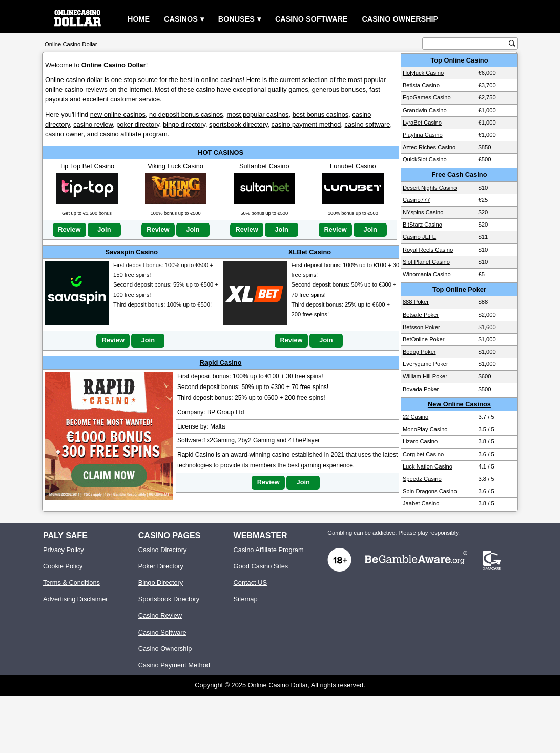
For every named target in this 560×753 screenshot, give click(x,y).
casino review (93, 124)
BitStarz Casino (422, 225)
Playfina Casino (423, 135)
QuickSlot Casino (425, 159)
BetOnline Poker (423, 339)
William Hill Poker (425, 376)
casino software (368, 124)
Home (139, 19)
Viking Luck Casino (175, 166)
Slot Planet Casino (426, 262)
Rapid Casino (221, 363)
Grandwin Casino (425, 110)
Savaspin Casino (132, 252)
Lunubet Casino (353, 166)
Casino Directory (163, 550)
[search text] (467, 44)
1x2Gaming (219, 440)
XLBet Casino (310, 252)
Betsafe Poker (421, 315)
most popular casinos (258, 115)
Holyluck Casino (423, 73)
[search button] (512, 43)
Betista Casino (421, 85)
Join (104, 229)
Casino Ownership (400, 19)
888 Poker (416, 302)
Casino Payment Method (174, 665)
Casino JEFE (419, 237)
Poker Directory (161, 566)
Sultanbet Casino (264, 166)
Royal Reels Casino (428, 250)
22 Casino (416, 417)
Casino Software (312, 19)
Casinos (181, 19)
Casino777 (417, 200)
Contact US (250, 583)
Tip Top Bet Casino (87, 166)
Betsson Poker (421, 327)
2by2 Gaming (256, 440)
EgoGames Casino (427, 97)
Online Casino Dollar (278, 685)
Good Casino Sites (261, 566)
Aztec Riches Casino (429, 147)
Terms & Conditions (71, 583)
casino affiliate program (134, 134)
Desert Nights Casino (430, 188)
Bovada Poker (421, 389)
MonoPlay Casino (425, 429)
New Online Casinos (459, 404)
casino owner (64, 134)
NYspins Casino (423, 212)
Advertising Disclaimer (76, 599)
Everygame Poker (426, 364)
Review (69, 229)
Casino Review (160, 615)
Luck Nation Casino (428, 466)
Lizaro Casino (420, 441)
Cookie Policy (63, 566)
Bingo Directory (161, 583)
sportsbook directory (238, 124)
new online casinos (118, 115)
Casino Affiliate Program (269, 550)
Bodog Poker (419, 352)
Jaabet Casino (421, 503)
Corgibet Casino (423, 454)
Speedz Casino (422, 479)
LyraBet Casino (422, 123)
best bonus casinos (321, 115)
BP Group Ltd (226, 412)
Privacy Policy (64, 550)
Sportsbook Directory (169, 599)
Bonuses (236, 19)
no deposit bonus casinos (186, 115)
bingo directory (184, 124)
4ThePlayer (304, 440)
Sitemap (246, 599)
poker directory (138, 124)
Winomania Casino (427, 274)
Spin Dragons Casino (430, 491)
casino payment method (306, 124)
